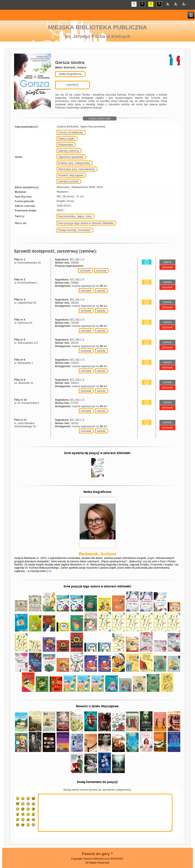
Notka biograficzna (70, 74)
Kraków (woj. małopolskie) (74, 163)
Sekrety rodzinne (69, 151)
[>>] (49, 571)
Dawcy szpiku (67, 139)
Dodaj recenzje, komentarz (75, 230)
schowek (85, 271)
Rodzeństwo (66, 145)
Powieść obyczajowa (71, 175)
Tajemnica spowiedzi (71, 157)
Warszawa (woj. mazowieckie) (77, 169)
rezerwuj (101, 271)
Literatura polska (68, 181)
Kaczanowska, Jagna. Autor (75, 216)
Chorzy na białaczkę (71, 132)
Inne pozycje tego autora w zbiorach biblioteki (86, 223)
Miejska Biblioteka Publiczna (97, 27)
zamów (101, 291)
